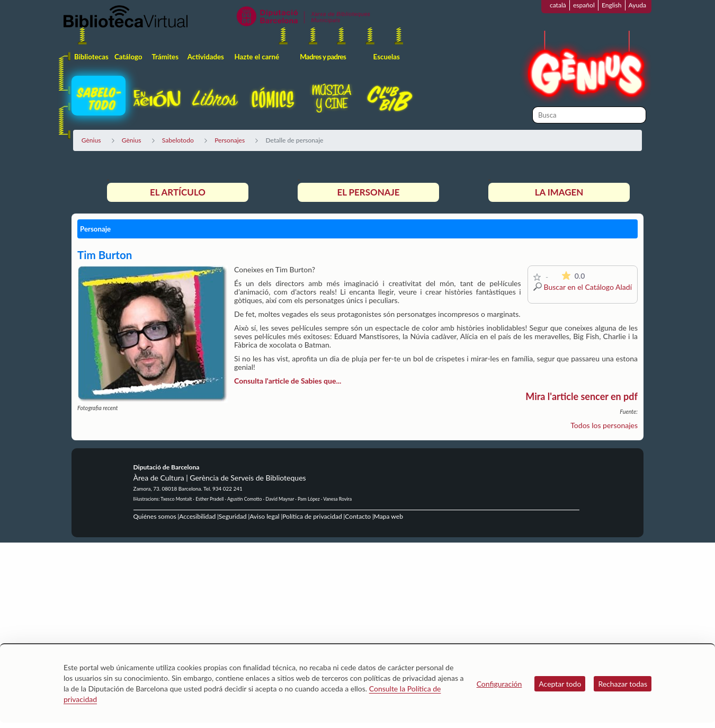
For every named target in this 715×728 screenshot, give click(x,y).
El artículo (178, 192)
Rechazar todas (623, 684)
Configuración (499, 684)
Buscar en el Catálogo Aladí (588, 287)
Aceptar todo (560, 684)
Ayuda (637, 5)
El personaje (368, 192)
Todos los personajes (604, 425)
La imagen (559, 192)
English (612, 5)
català (558, 5)
